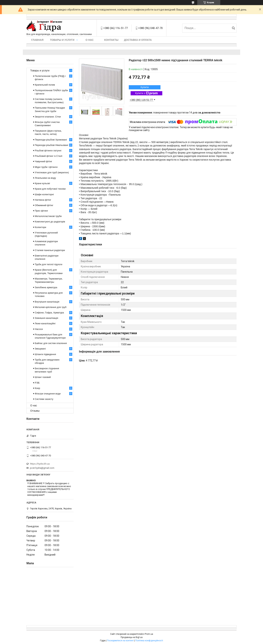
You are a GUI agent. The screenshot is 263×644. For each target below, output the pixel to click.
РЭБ (37, 383)
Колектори (40, 227)
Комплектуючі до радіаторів (50, 222)
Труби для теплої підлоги (49, 264)
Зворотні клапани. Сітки (48, 117)
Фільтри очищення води (48, 394)
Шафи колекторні (44, 194)
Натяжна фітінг (43, 200)
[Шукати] (233, 28)
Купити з (146, 93)
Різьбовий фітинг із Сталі (49, 156)
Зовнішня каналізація (46, 318)
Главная (37, 40)
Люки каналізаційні (45, 323)
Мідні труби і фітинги (46, 167)
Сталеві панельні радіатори (50, 250)
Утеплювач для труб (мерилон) (52, 172)
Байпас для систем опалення (51, 343)
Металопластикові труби (48, 216)
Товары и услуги (62, 40)
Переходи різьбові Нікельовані (51, 145)
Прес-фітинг (41, 211)
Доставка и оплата (138, 40)
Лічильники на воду (45, 178)
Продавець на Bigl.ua (132, 637)
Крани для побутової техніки (50, 189)
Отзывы (35, 411)
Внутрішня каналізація (47, 302)
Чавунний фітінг (43, 161)
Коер (37, 388)
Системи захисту (44, 399)
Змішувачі (40, 349)
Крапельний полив (45, 85)
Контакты (111, 40)
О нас (90, 40)
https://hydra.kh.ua (40, 464)
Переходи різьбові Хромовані (51, 140)
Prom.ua (149, 634)
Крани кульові (42, 183)
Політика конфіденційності (149, 641)
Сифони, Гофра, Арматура (49, 313)
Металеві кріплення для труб (51, 307)
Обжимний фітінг (44, 205)
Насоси (39, 329)
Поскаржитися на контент (120, 641)
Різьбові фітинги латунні (48, 151)
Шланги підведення (45, 354)
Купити (145, 87)
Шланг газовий (43, 377)
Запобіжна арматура (46, 287)
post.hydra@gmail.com (42, 468)
